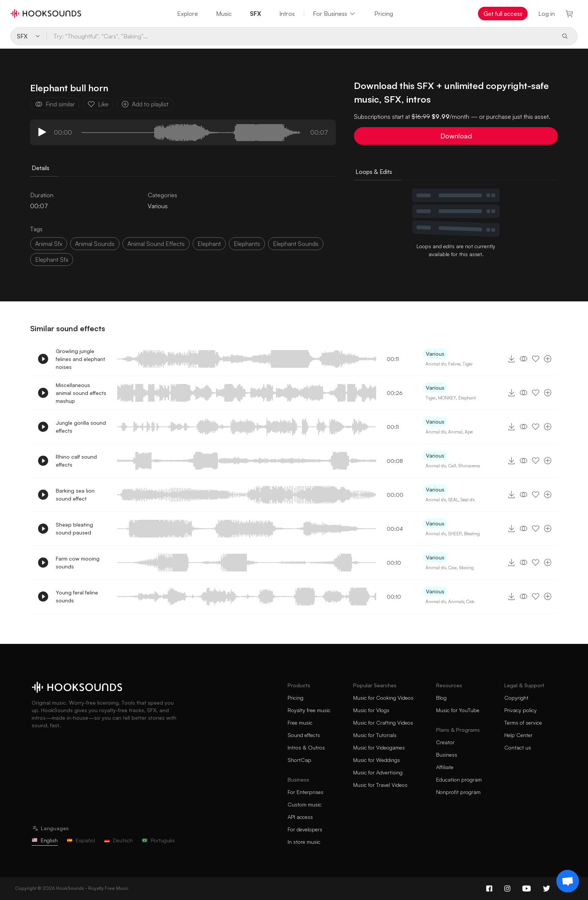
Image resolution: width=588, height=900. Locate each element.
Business (447, 755)
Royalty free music (309, 710)
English (45, 840)
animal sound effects (156, 244)
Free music (300, 723)
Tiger (468, 364)
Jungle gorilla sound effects (81, 427)
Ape (469, 432)
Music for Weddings (377, 760)
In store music (304, 842)
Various (158, 206)
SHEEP (455, 534)
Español (81, 840)
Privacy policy (521, 710)
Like (98, 104)
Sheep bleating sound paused (74, 528)
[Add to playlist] (548, 359)
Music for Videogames (379, 747)
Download (456, 136)
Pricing (384, 14)
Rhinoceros (469, 466)
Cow (452, 567)
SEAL (453, 500)
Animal (455, 432)
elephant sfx (52, 260)
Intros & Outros (306, 747)
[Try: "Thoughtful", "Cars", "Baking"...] (301, 36)
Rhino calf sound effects (76, 461)
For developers (305, 829)
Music (224, 14)
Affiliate (445, 767)
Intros (287, 14)
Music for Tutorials (375, 735)
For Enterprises (305, 792)
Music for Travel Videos (380, 785)
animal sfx (49, 244)
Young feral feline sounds (77, 596)
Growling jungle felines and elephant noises (80, 359)
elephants (247, 244)
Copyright (516, 698)
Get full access (503, 14)
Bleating (472, 534)
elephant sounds (296, 244)
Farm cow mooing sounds (78, 562)
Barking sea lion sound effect (75, 495)
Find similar (55, 104)
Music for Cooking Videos (383, 698)
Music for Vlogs (371, 710)
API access (300, 817)
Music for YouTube (458, 710)
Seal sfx (468, 500)
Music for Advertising (378, 772)
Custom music (305, 804)
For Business (335, 14)
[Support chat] (568, 881)
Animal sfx (436, 364)
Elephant (209, 244)
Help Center (518, 735)
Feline (454, 364)
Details (41, 168)
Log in (547, 14)
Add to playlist (145, 104)
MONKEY (447, 398)
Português (158, 840)
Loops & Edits (374, 172)
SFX (256, 14)
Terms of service (523, 723)
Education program (459, 779)
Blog (441, 698)
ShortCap (299, 760)
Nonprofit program (458, 792)
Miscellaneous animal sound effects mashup (81, 393)
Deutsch (118, 840)
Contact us (518, 747)
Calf (452, 466)
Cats (470, 601)
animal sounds (95, 244)
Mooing (466, 567)
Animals (456, 601)
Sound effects (304, 735)
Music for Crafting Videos (383, 723)
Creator (445, 742)
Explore (188, 14)
